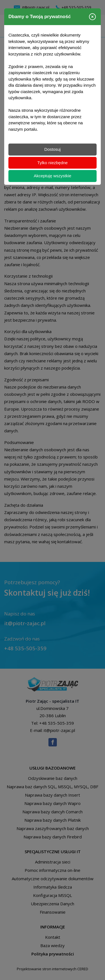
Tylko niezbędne (52, 163)
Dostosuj (52, 149)
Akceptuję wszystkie (52, 176)
